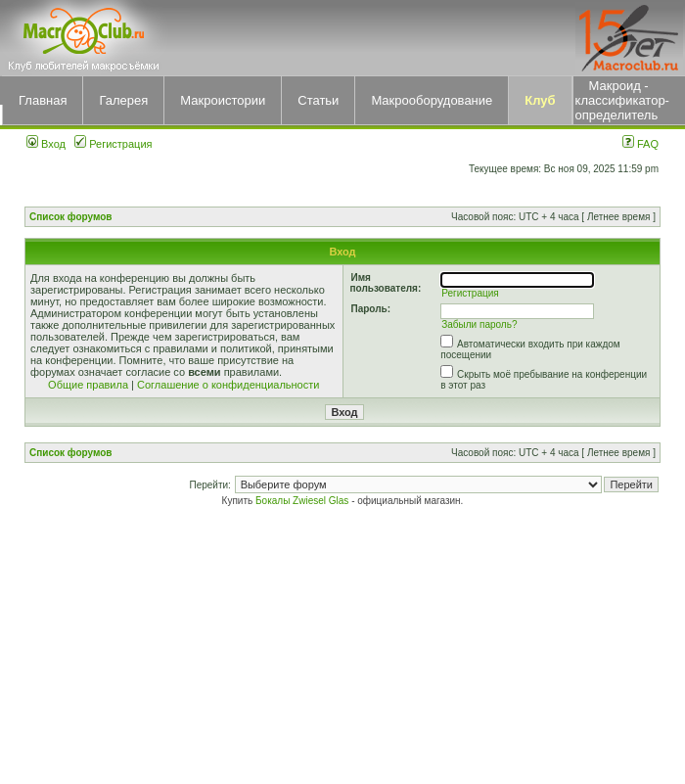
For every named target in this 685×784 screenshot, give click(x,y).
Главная (43, 100)
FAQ (640, 144)
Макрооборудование (432, 100)
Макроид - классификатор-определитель (622, 100)
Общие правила (88, 385)
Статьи (318, 100)
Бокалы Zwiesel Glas (303, 501)
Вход (46, 144)
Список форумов (71, 217)
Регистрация (113, 144)
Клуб (540, 100)
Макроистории (223, 100)
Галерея (123, 100)
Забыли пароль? (479, 324)
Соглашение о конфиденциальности (228, 385)
